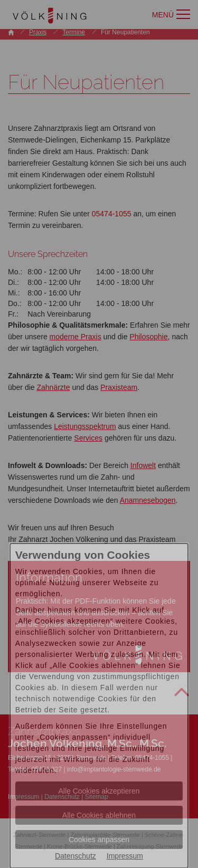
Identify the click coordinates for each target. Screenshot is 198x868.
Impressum (125, 856)
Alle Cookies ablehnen (99, 815)
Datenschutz (76, 856)
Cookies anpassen (99, 840)
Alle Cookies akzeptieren (99, 791)
